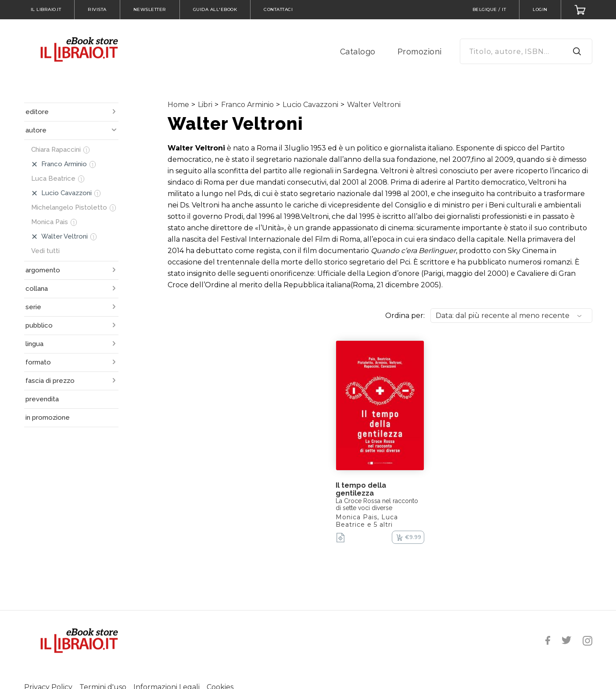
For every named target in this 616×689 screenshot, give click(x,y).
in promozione (48, 418)
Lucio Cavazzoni (310, 105)
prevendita (42, 399)
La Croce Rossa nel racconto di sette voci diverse (377, 504)
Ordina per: (405, 316)
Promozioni (420, 52)
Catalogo (358, 52)
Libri (205, 105)
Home (178, 105)
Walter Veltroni (374, 105)
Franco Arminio (247, 105)
